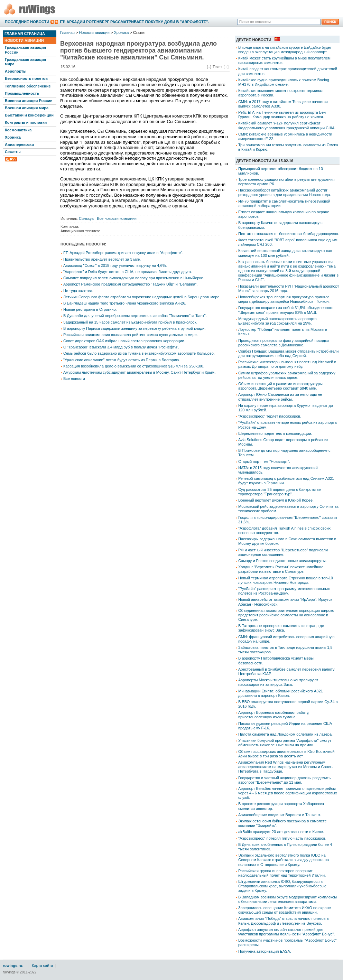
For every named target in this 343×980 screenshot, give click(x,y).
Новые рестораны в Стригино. (90, 309)
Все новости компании (117, 218)
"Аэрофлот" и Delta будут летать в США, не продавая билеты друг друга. (128, 272)
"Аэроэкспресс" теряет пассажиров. (270, 416)
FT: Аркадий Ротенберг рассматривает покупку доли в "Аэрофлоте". (134, 22)
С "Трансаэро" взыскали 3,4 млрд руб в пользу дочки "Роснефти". (121, 347)
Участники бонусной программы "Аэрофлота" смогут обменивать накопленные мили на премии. (285, 743)
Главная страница (25, 34)
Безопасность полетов (26, 78)
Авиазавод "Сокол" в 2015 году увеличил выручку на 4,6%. (115, 265)
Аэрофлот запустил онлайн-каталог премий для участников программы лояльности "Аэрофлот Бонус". (286, 932)
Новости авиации (24, 40)
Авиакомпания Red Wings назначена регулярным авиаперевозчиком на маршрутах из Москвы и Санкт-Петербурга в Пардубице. (285, 767)
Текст (217, 67)
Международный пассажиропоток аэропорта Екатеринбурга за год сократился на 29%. (277, 321)
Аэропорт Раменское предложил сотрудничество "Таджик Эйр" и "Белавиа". (130, 284)
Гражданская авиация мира (25, 62)
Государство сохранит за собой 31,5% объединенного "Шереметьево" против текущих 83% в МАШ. (286, 310)
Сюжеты (13, 152)
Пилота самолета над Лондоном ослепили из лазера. (285, 734)
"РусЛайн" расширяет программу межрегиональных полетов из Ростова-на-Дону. (284, 591)
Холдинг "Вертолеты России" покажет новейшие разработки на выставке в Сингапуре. (281, 569)
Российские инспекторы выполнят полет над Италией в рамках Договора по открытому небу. (287, 364)
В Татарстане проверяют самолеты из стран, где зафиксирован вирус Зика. (281, 628)
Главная (67, 32)
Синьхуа (86, 218)
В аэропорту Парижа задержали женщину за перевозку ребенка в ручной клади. (134, 328)
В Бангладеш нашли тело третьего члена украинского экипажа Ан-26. (125, 303)
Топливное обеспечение (28, 86)
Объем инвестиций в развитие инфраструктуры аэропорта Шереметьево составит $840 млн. (280, 386)
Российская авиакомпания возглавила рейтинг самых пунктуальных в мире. (131, 335)
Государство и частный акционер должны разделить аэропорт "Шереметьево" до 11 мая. (284, 780)
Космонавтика (18, 130)
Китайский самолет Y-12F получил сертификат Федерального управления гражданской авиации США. (287, 125)
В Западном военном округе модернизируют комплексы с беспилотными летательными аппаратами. (288, 899)
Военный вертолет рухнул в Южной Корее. (276, 500)
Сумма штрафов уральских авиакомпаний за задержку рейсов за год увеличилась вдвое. (287, 375)
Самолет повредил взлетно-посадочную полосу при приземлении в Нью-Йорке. (134, 278)
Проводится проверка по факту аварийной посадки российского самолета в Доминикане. (284, 343)
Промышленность (22, 93)
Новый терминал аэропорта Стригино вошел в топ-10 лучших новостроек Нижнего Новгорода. (286, 580)
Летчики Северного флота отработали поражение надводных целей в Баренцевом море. (142, 297)
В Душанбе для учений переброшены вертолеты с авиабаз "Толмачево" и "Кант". (135, 316)
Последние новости (27, 22)
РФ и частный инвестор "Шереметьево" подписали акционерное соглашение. (283, 552)
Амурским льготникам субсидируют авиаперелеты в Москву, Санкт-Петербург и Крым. (139, 372)
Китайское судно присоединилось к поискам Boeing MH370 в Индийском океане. (284, 82)
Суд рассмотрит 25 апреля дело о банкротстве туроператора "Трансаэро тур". (280, 492)
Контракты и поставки (26, 122)
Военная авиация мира (27, 108)
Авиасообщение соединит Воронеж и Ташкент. (280, 815)
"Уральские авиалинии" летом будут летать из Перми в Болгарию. (122, 360)
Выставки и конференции (29, 115)
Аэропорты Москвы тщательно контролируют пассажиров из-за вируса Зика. (278, 682)
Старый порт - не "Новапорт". (264, 461)
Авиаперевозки (19, 144)
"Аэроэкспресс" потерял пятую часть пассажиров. (282, 838)
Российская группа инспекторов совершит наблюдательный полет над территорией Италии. (282, 873)
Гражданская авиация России (25, 50)
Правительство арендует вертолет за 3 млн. (102, 259)
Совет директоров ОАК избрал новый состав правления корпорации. (124, 341)
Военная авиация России (29, 101)
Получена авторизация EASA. (265, 951)
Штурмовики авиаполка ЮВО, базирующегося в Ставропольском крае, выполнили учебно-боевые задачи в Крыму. (282, 886)
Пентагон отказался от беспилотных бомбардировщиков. (289, 234)
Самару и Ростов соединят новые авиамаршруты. (282, 561)
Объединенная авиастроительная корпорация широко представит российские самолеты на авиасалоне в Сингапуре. (286, 615)
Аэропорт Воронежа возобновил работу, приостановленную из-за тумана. (274, 715)
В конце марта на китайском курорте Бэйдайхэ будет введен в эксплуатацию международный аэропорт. (285, 50)
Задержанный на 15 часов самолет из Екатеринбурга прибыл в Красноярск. (130, 322)
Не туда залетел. (78, 291)
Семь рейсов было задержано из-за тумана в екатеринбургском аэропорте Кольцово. (139, 353)
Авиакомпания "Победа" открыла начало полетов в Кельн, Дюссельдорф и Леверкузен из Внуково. (283, 921)
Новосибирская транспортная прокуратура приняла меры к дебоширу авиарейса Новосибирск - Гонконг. (284, 299)
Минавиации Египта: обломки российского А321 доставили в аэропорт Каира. (281, 693)
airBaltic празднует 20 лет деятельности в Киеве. (281, 832)
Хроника (13, 137)
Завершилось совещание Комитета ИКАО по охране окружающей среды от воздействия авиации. (285, 910)
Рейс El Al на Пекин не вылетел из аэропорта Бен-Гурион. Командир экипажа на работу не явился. (283, 115)
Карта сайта (42, 965)
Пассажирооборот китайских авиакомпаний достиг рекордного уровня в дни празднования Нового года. (285, 192)
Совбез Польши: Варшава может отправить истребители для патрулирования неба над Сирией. (289, 353)
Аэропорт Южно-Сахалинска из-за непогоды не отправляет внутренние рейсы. (280, 397)
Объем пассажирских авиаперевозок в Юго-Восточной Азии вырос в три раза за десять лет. (286, 754)
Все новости (74, 379)
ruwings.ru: (13, 965)
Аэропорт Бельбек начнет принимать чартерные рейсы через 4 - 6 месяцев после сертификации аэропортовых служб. (288, 793)
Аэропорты (16, 71)
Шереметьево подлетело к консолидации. (275, 433)
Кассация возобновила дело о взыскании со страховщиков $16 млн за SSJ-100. (134, 366)
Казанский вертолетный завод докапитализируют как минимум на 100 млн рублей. (285, 253)
